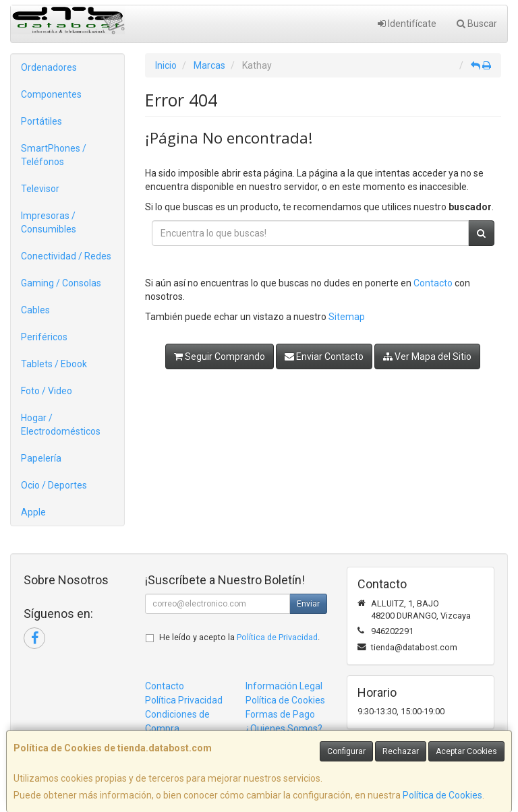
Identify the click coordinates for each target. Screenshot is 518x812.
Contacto (433, 283)
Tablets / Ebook (54, 364)
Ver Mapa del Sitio (427, 356)
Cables (35, 310)
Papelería (41, 458)
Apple (33, 512)
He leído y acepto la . (239, 637)
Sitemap (347, 317)
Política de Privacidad (277, 637)
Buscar (477, 24)
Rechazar (401, 751)
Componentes (51, 94)
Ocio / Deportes (54, 485)
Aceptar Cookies (466, 751)
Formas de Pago (280, 714)
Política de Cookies (442, 795)
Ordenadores (49, 67)
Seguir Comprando (220, 356)
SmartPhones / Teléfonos (54, 155)
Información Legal (284, 686)
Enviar (308, 604)
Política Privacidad (184, 700)
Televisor (40, 189)
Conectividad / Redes (66, 256)
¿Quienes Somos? (284, 728)
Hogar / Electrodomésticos (61, 425)
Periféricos (44, 337)
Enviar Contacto (324, 356)
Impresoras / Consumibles (49, 222)
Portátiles (41, 121)
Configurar (346, 751)
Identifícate (407, 24)
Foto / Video (47, 391)
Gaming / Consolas (61, 283)
